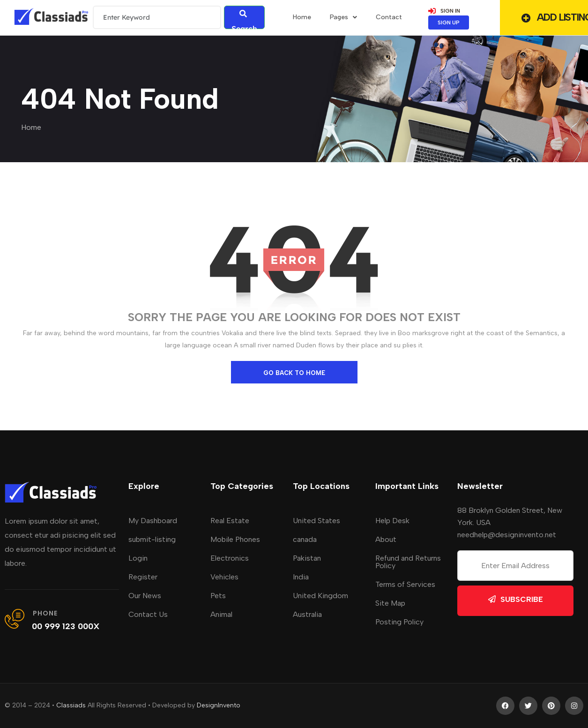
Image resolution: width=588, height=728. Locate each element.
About (386, 539)
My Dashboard (153, 521)
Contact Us (148, 614)
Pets (218, 596)
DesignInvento (219, 705)
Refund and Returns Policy (408, 562)
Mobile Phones (235, 539)
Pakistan (307, 558)
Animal (221, 614)
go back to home (294, 373)
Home (31, 127)
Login (138, 558)
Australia (307, 614)
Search (244, 19)
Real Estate (230, 521)
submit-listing (152, 539)
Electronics (230, 558)
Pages (343, 17)
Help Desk (392, 521)
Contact (389, 17)
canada (305, 539)
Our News (145, 596)
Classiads (71, 705)
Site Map (390, 603)
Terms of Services (405, 584)
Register (143, 577)
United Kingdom (320, 596)
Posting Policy (399, 622)
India (301, 577)
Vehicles (224, 577)
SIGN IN (444, 11)
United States (316, 521)
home (302, 17)
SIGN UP (449, 23)
